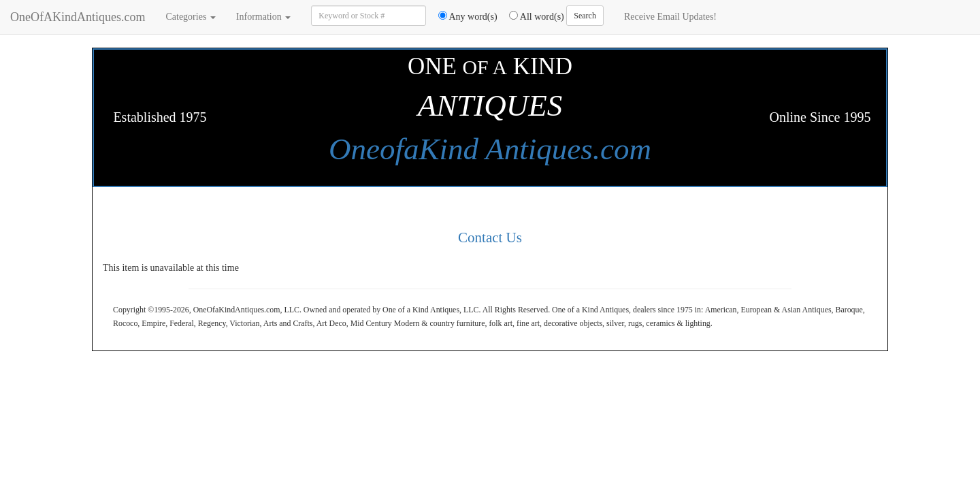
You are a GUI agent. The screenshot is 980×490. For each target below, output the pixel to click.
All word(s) (532, 16)
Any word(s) (463, 16)
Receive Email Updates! (670, 17)
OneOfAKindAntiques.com (78, 17)
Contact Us (490, 238)
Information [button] (263, 17)
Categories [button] (190, 17)
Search (585, 16)
